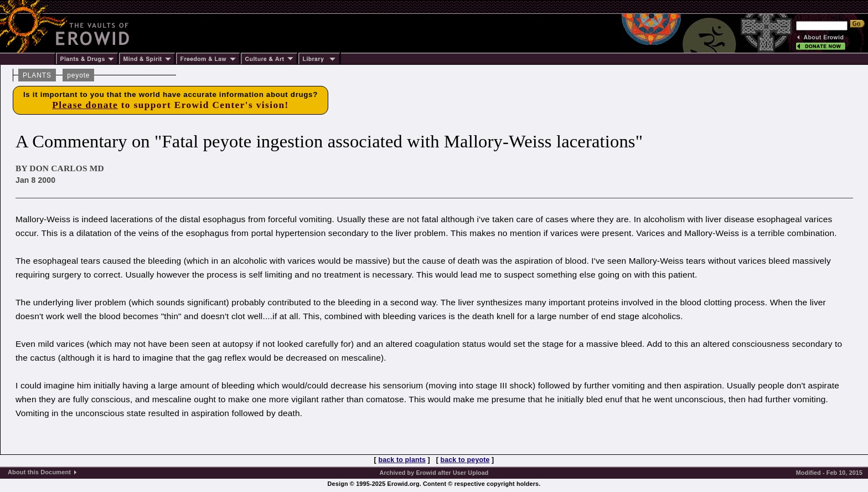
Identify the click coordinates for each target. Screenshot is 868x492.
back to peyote (465, 460)
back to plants (402, 460)
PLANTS (37, 75)
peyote (78, 75)
